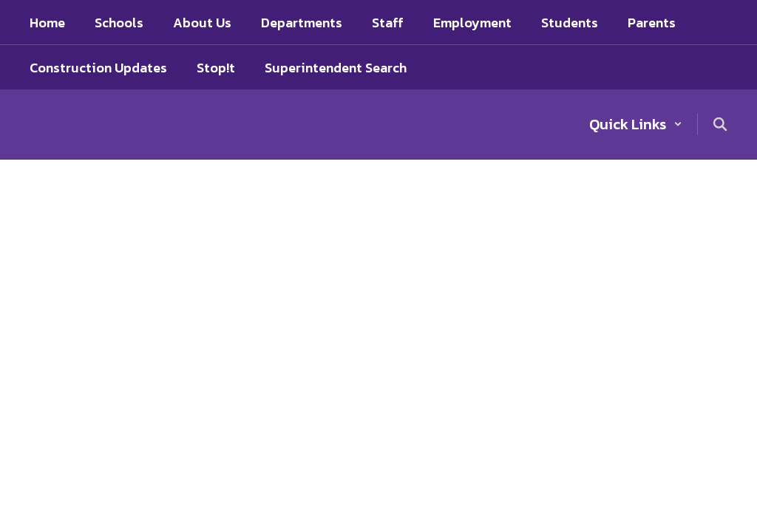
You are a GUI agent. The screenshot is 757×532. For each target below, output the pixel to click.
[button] (636, 124)
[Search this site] (720, 124)
